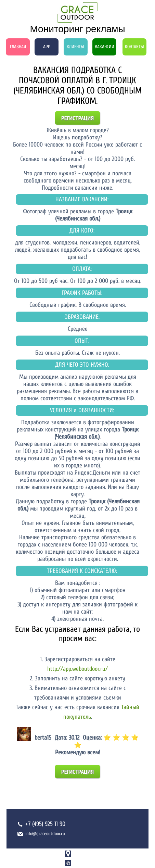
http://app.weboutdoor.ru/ (77, 669)
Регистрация (77, 118)
